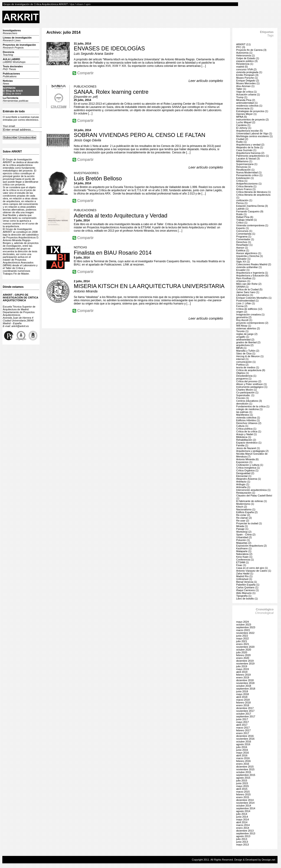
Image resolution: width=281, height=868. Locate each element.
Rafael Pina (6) (245, 217)
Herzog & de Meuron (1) (250, 356)
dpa (72, 4)
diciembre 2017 (245, 708)
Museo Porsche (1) (247, 78)
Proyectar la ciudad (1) (249, 523)
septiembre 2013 (246, 833)
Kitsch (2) (242, 507)
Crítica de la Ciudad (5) (249, 289)
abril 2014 (242, 822)
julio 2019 (242, 666)
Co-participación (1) (247, 392)
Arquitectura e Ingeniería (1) (252, 273)
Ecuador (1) (243, 270)
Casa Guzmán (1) (246, 150)
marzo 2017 (243, 728)
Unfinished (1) (244, 579)
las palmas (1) (244, 412)
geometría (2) (244, 317)
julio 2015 (242, 781)
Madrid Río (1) (244, 576)
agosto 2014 (243, 811)
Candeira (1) (243, 125)
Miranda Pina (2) (246, 100)
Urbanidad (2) (244, 537)
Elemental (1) (244, 476)
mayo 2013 (242, 845)
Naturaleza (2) (244, 554)
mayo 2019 (242, 669)
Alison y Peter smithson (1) (251, 384)
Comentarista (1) (246, 234)
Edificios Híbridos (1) (248, 420)
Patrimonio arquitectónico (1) (253, 156)
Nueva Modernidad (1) (249, 172)
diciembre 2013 (245, 831)
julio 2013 (242, 839)
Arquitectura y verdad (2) (250, 145)
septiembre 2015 (246, 775)
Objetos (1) (242, 373)
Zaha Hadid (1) (245, 573)
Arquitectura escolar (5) (249, 131)
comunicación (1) (246, 362)
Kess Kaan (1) (244, 557)
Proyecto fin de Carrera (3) (251, 50)
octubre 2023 (244, 625)
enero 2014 (243, 828)
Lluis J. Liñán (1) (246, 303)
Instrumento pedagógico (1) (252, 387)
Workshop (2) (244, 532)
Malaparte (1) (244, 551)
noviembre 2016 (245, 739)
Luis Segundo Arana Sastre (94, 54)
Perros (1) (242, 203)
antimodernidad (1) (247, 103)
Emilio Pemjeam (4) (247, 75)
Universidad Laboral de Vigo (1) (254, 133)
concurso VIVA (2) (246, 69)
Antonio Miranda (86, 291)
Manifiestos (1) (245, 415)
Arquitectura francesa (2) (250, 153)
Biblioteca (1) (244, 437)
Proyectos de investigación (19, 46)
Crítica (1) (242, 181)
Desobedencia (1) (246, 376)
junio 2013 (242, 842)
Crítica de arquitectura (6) (251, 370)
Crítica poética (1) (246, 429)
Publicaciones (11, 75)
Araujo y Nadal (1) (247, 434)
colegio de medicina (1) (249, 409)
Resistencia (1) (245, 64)
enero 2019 (243, 677)
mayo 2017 (242, 722)
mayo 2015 (242, 786)
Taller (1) (241, 89)
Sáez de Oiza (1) (246, 353)
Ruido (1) (241, 214)
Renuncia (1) (243, 167)
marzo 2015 (243, 792)
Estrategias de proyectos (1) (252, 111)
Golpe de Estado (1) (248, 58)
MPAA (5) (242, 117)
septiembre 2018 (246, 689)
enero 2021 (243, 644)
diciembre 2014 (245, 800)
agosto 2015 (243, 778)
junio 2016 (242, 750)
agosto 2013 (243, 836)
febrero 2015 (243, 794)
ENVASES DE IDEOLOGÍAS (109, 48)
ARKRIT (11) (243, 44)
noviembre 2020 (245, 647)
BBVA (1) (241, 348)
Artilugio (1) (243, 484)
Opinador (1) (243, 259)
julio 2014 (242, 814)
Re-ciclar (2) (243, 515)
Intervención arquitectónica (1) (253, 490)
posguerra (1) (244, 379)
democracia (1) (245, 108)
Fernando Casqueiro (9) (250, 211)
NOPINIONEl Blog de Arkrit (13, 91)
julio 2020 (242, 652)
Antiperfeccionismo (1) (249, 184)
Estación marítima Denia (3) (252, 206)
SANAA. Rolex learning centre (111, 92)
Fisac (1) (241, 565)
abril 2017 (242, 725)
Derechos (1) (244, 242)
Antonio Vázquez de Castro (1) (254, 571)
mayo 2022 (242, 638)
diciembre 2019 (245, 661)
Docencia (8, 53)
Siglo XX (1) (243, 262)
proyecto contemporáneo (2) (252, 323)
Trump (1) (242, 97)
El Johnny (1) (244, 128)
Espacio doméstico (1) (249, 443)
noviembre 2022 (245, 633)
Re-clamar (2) (244, 518)
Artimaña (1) (243, 487)
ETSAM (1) (242, 562)
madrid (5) (242, 67)
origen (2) (242, 312)
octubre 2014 (244, 806)
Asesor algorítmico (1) (249, 253)
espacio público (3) (247, 61)
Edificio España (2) (247, 512)
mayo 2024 (242, 622)
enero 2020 (243, 658)
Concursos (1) (244, 231)
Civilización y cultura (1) (250, 465)
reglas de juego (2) (247, 334)
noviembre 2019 (245, 664)
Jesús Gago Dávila (88, 140)
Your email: (9, 126)
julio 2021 (242, 641)
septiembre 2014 (246, 808)
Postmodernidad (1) (247, 301)
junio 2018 (242, 691)
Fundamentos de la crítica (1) (253, 406)
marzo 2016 (243, 758)
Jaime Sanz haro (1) (248, 292)
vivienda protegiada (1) (249, 72)
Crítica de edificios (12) (249, 309)
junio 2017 (242, 719)
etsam (80, 4)
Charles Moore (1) (247, 390)
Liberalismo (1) (245, 295)
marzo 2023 (243, 630)
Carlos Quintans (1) (247, 587)
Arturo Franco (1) (246, 189)
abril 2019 (242, 672)
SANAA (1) (242, 287)
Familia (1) (242, 445)
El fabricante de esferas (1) (252, 501)
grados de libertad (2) (248, 342)
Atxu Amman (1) (245, 86)
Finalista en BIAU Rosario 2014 (113, 253)
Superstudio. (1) (245, 395)
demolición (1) (244, 404)
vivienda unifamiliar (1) (249, 267)
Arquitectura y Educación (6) (252, 275)
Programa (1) (244, 236)
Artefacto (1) (243, 482)
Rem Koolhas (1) (246, 278)
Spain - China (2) (246, 534)
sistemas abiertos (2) (248, 328)
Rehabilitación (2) (246, 440)
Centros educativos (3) (249, 401)
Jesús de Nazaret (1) (248, 448)
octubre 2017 (244, 714)
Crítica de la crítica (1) (249, 431)
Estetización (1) (245, 178)
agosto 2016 (243, 744)
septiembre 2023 (246, 627)
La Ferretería (16, 99)
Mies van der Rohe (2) (249, 284)
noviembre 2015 (245, 769)
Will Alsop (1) (244, 326)
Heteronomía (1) (245, 55)
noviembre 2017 (245, 711)
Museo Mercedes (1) (248, 83)
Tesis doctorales (13, 68)
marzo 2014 (243, 825)
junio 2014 (242, 817)
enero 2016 (243, 764)
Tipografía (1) (244, 596)
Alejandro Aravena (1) (248, 479)
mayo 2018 (242, 694)
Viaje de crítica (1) (246, 92)
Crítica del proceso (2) (249, 381)
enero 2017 (243, 733)
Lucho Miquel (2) (246, 122)
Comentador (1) (245, 239)
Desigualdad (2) (245, 473)
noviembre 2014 (245, 803)
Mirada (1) (242, 526)
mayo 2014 (242, 819)
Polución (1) (243, 540)
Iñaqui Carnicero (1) (247, 590)
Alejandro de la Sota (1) (250, 147)
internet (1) (242, 359)
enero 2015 (243, 797)
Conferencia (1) (245, 560)
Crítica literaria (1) (246, 186)
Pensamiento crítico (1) (249, 175)
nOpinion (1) (243, 281)
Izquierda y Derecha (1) (250, 256)
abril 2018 (242, 697)
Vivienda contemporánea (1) (252, 225)
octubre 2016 (244, 742)
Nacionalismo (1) (246, 509)
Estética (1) (243, 250)
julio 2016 (242, 747)
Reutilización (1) (245, 170)
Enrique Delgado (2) (248, 81)
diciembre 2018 (245, 680)
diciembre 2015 (245, 767)
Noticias (8, 82)
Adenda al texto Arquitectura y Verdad (121, 215)
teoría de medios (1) (248, 367)
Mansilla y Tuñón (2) (248, 351)
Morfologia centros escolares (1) (254, 136)
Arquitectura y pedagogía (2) (252, 451)
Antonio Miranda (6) (247, 459)
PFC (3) (241, 47)
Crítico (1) (242, 223)
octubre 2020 (244, 650)
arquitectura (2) (245, 345)
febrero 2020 (243, 655)
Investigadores (12, 32)
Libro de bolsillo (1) (247, 599)
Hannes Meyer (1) (246, 114)
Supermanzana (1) (247, 164)
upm (88, 4)
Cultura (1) (242, 426)
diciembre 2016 (245, 736)
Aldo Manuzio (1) (246, 593)
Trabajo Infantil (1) (247, 220)
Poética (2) (242, 365)
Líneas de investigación (17, 39)
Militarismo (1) (244, 161)
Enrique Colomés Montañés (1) (254, 298)
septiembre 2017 (246, 716)
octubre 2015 (244, 772)
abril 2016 (242, 755)
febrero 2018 (243, 703)
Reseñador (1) (244, 245)
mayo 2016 (242, 753)
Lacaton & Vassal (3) (248, 159)
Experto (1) (242, 228)
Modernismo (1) (245, 504)
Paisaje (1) (242, 529)
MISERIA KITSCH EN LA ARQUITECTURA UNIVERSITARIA (149, 286)
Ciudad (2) (242, 139)
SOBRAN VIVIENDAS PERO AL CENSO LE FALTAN (140, 135)
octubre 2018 (244, 686)
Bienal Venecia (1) (247, 582)
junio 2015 (242, 783)
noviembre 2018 (245, 683)
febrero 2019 (243, 675)
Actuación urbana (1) (248, 94)
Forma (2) (242, 306)
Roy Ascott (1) (244, 320)
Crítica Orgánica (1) (247, 470)
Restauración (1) (246, 493)
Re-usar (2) (243, 521)
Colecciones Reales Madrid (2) (254, 264)
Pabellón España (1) (248, 585)
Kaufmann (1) (244, 548)
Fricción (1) (243, 398)
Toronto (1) (242, 331)
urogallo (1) (243, 337)
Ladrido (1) (242, 209)
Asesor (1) (242, 248)
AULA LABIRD (14, 61)
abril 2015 (242, 789)
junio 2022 (242, 636)
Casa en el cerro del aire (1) (252, 568)
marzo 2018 (243, 700)
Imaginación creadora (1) (250, 314)
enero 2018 (243, 705)
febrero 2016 (243, 761)
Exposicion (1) (244, 462)
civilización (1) (244, 200)
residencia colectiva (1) (249, 106)
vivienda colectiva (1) (248, 418)
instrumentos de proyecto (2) (252, 120)
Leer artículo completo (206, 81)
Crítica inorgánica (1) (248, 468)
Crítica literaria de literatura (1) (253, 192)
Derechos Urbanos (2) (249, 423)
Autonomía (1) (244, 53)
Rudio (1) (241, 142)
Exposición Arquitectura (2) (251, 546)
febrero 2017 (243, 730)
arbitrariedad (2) (245, 340)
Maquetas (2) (244, 543)
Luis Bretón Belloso (98, 178)
